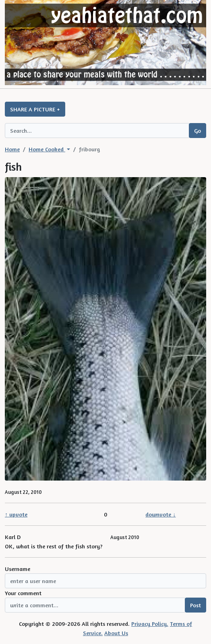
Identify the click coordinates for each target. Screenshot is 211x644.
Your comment (23, 593)
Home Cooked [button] (47, 149)
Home (12, 149)
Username (18, 569)
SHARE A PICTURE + (35, 109)
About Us (116, 633)
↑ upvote (16, 514)
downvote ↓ (160, 514)
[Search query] (97, 131)
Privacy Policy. (150, 624)
